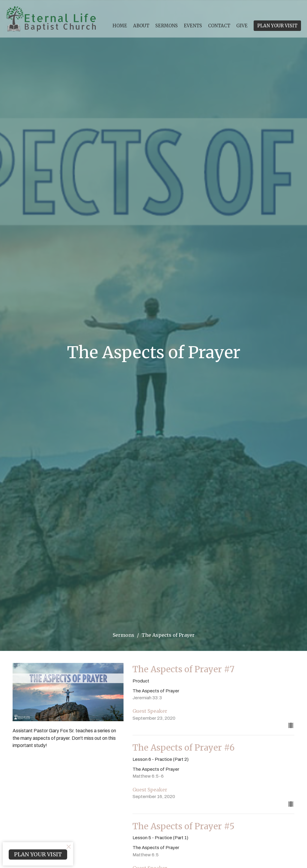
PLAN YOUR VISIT (277, 26)
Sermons (167, 26)
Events (193, 26)
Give (242, 26)
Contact (219, 26)
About (141, 26)
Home (120, 26)
